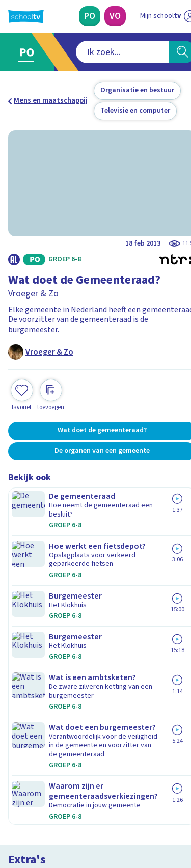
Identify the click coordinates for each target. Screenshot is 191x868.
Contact (25, 582)
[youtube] (80, 799)
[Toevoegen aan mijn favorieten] (22, 366)
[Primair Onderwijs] (83, 16)
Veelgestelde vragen (49, 596)
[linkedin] (58, 799)
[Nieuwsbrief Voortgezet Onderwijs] (96, 727)
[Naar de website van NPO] (177, 16)
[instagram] (36, 799)
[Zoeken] (169, 52)
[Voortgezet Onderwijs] (108, 16)
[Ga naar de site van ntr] (145, 820)
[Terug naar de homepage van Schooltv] (26, 16)
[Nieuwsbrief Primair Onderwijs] (96, 699)
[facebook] (13, 799)
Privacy (24, 623)
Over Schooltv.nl (42, 610)
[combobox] (82, 52)
